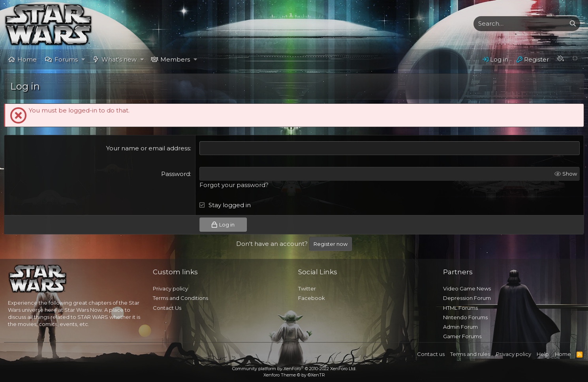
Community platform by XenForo (294, 369)
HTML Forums (460, 308)
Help (543, 354)
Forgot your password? (234, 185)
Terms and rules (470, 354)
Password (176, 174)
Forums (66, 59)
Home (27, 59)
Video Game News (467, 288)
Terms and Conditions (180, 298)
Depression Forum (467, 298)
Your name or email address (148, 148)
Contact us (431, 354)
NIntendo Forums (465, 317)
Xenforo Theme (294, 375)
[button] (83, 59)
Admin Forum (460, 327)
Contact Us (167, 308)
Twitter (307, 288)
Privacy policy (170, 288)
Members (175, 59)
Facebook (312, 298)
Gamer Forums (462, 336)
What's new (119, 59)
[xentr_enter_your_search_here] (520, 24)
